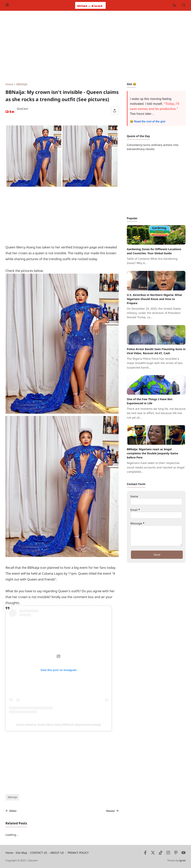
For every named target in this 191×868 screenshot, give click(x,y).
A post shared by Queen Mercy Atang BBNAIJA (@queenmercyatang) (59, 725)
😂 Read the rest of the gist (148, 121)
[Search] (184, 5)
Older (11, 811)
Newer (112, 811)
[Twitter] (153, 854)
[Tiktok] (161, 854)
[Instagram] (168, 854)
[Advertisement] (95, 47)
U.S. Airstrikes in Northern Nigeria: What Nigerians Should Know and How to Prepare (154, 299)
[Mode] (174, 5)
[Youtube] (183, 854)
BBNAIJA (12, 797)
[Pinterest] (176, 854)
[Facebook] (145, 854)
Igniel (182, 860)
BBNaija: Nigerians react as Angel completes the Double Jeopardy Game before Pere (152, 453)
